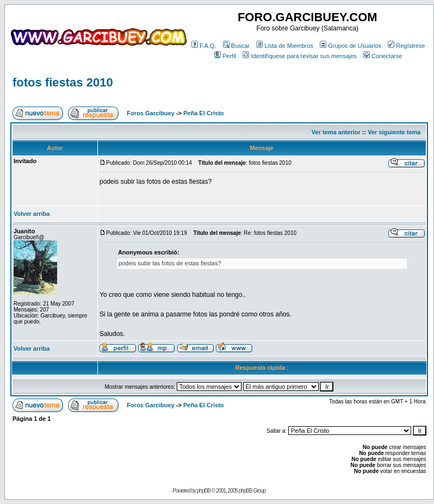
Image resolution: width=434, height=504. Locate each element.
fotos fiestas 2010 (63, 82)
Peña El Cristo (204, 113)
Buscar (236, 46)
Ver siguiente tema (394, 132)
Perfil (225, 56)
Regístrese (406, 46)
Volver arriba (32, 214)
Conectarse (383, 56)
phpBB (204, 491)
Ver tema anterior (336, 132)
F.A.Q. (204, 46)
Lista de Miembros (285, 46)
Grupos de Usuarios (351, 46)
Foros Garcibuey (150, 113)
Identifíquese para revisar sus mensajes (299, 56)
